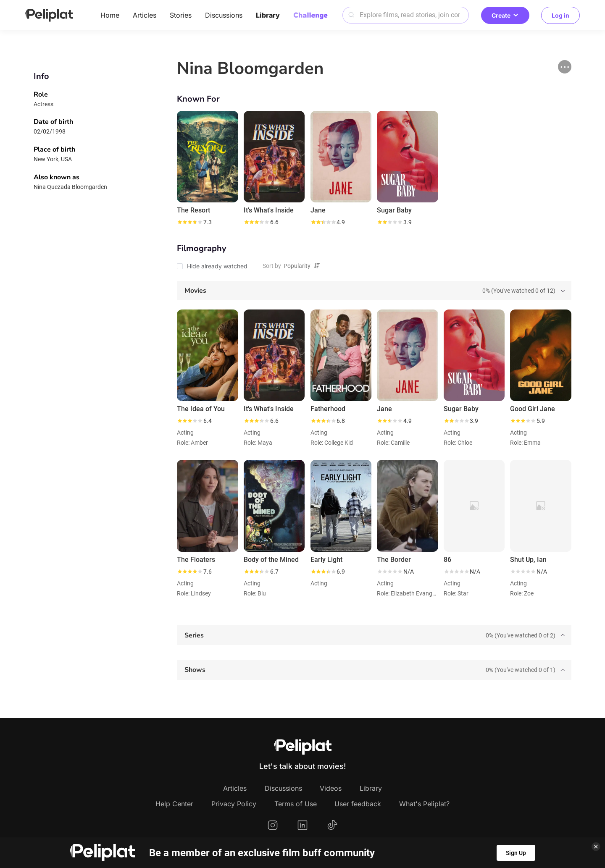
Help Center (174, 804)
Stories (181, 15)
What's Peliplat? (424, 804)
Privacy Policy (234, 804)
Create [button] (505, 15)
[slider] (189, 222)
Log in (560, 15)
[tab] (374, 291)
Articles (145, 15)
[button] (565, 67)
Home (110, 15)
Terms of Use (296, 804)
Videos (331, 788)
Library (268, 15)
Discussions (224, 15)
